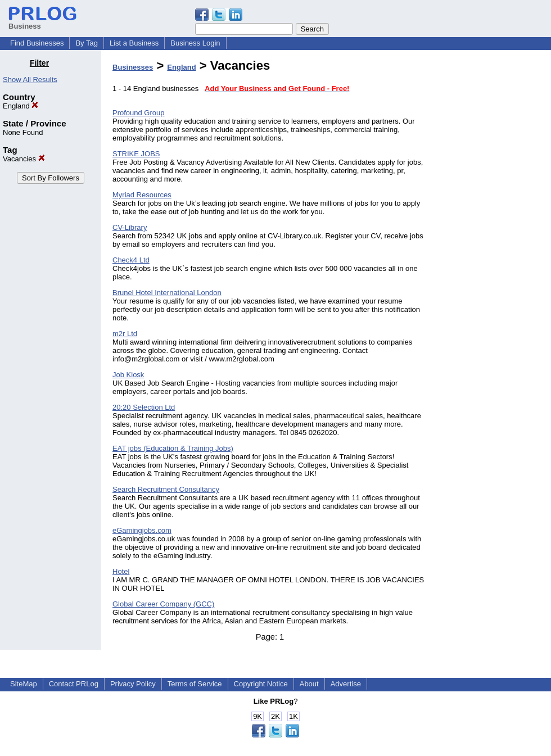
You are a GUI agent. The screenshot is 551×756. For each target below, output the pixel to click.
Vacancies (24, 159)
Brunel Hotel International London (167, 293)
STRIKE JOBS (136, 154)
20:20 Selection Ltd (144, 407)
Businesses (133, 67)
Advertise (346, 684)
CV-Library (130, 227)
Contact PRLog (74, 684)
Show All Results (30, 80)
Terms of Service (195, 684)
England (21, 106)
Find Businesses (37, 43)
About (309, 684)
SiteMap (24, 684)
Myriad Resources (142, 195)
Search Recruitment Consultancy (166, 489)
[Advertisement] (494, 227)
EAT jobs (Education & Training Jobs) (173, 448)
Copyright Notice (261, 684)
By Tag (87, 43)
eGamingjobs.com (142, 530)
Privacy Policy (133, 684)
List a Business (134, 43)
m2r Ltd (125, 334)
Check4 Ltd (131, 260)
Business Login (195, 43)
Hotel (121, 571)
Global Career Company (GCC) (163, 604)
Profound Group (139, 113)
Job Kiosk (128, 375)
